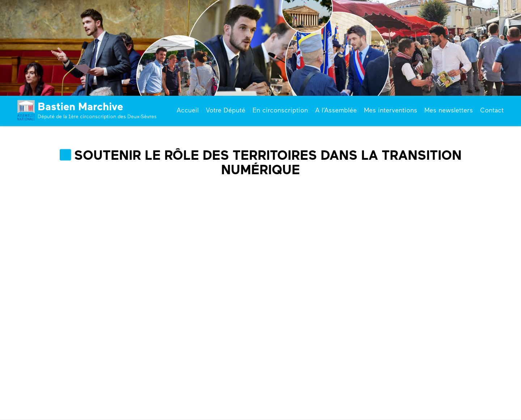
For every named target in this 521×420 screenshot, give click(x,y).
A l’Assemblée (336, 110)
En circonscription (280, 110)
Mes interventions (391, 110)
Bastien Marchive (80, 106)
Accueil (188, 110)
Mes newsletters (449, 110)
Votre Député (226, 110)
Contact (492, 110)
